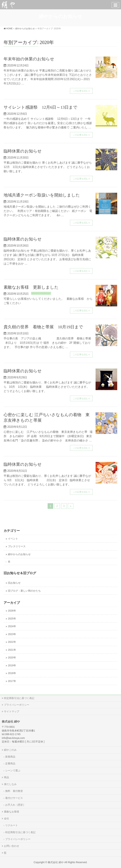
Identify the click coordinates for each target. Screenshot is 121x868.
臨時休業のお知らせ (23, 151)
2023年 (12, 634)
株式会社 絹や (56, 862)
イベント (13, 539)
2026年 (12, 611)
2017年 (12, 681)
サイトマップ (12, 711)
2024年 (12, 626)
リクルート (12, 825)
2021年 (12, 650)
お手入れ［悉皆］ (15, 805)
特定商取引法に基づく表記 (19, 698)
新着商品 (10, 757)
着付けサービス (14, 798)
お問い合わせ (12, 846)
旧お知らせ (14, 583)
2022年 (12, 642)
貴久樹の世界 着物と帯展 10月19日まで (43, 327)
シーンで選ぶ (13, 770)
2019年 (12, 666)
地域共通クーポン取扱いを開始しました (42, 195)
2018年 (12, 673)
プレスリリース (17, 546)
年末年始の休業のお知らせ (29, 59)
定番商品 (10, 763)
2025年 (12, 619)
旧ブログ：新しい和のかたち (24, 591)
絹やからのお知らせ (41, 293)
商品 (6, 777)
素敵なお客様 (12, 812)
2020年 (12, 658)
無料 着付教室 (14, 791)
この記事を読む (80, 91)
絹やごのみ (10, 750)
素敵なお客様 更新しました (31, 287)
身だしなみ (10, 784)
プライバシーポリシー (17, 705)
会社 (6, 818)
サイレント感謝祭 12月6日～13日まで (40, 107)
